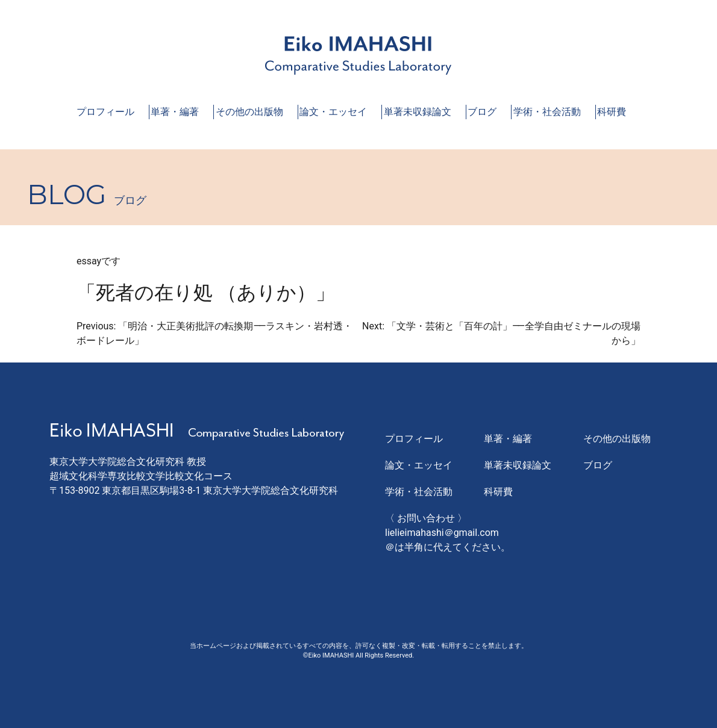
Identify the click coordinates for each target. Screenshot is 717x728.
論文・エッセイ (333, 112)
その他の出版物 (249, 112)
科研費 (612, 112)
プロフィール (105, 112)
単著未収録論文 (418, 112)
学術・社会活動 (547, 112)
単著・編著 (175, 112)
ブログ (482, 112)
